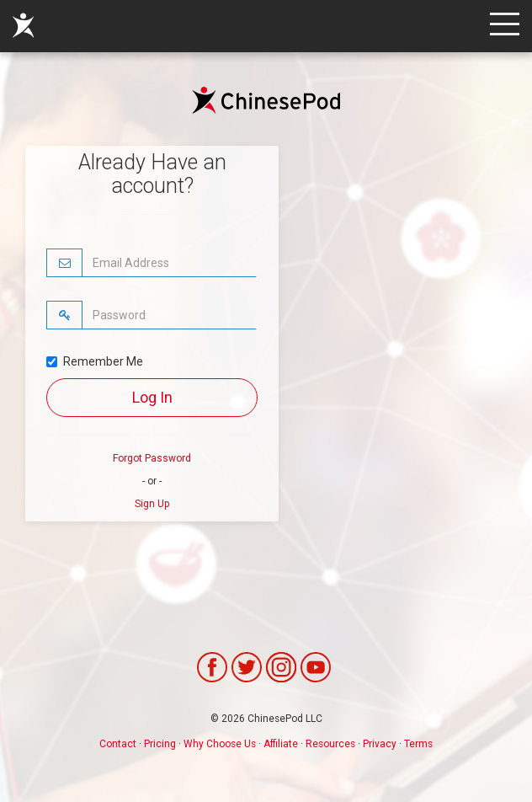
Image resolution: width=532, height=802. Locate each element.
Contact (118, 744)
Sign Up (152, 504)
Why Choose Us (220, 744)
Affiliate (281, 744)
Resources (330, 744)
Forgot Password (152, 458)
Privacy (380, 744)
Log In (152, 397)
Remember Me (95, 361)
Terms (418, 744)
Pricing (160, 744)
